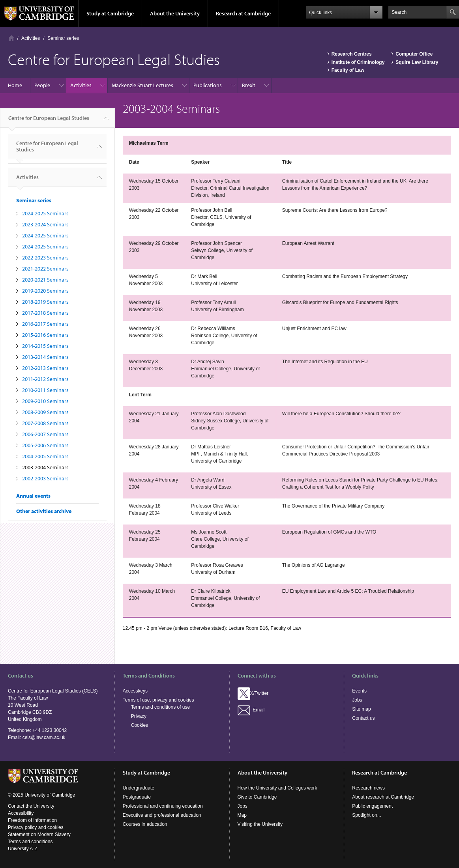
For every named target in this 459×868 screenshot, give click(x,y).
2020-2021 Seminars (45, 280)
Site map (361, 709)
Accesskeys (135, 691)
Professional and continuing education (163, 806)
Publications (208, 85)
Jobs (357, 700)
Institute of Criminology (358, 62)
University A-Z (23, 849)
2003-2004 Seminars (45, 467)
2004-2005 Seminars (45, 456)
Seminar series (63, 38)
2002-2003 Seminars (45, 478)
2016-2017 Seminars (45, 324)
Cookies (140, 725)
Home (11, 38)
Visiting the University (260, 824)
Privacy (139, 716)
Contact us (363, 718)
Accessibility (21, 813)
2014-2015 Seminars (45, 346)
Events (359, 691)
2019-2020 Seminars (45, 291)
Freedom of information (32, 820)
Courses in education (145, 824)
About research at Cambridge (383, 797)
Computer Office (414, 54)
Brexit (249, 85)
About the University (175, 13)
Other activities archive (44, 511)
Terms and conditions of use (160, 707)
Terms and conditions (30, 842)
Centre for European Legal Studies (49, 121)
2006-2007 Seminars (45, 434)
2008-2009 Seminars (45, 412)
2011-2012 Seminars (45, 379)
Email (251, 710)
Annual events (33, 496)
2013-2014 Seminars (45, 357)
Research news (368, 788)
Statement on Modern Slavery (39, 834)
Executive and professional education (162, 815)
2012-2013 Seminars (45, 368)
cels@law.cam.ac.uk (44, 737)
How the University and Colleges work (277, 788)
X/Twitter (253, 693)
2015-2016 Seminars (45, 335)
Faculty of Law (348, 70)
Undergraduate (139, 788)
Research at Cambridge (243, 13)
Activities (31, 38)
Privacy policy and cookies (36, 827)
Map (242, 815)
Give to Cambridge (257, 797)
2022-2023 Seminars (45, 258)
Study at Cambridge (110, 13)
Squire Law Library (417, 62)
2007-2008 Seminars (45, 423)
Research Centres (352, 54)
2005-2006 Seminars (45, 445)
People (42, 85)
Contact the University (31, 806)
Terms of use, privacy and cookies (158, 700)
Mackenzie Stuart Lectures (142, 85)
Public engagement (372, 806)
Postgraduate (137, 797)
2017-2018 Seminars (45, 313)
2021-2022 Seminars (45, 269)
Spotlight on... (366, 815)
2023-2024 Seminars (45, 224)
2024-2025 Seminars (45, 213)
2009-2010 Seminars (45, 401)
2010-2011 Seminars (45, 390)
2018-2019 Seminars (45, 302)
